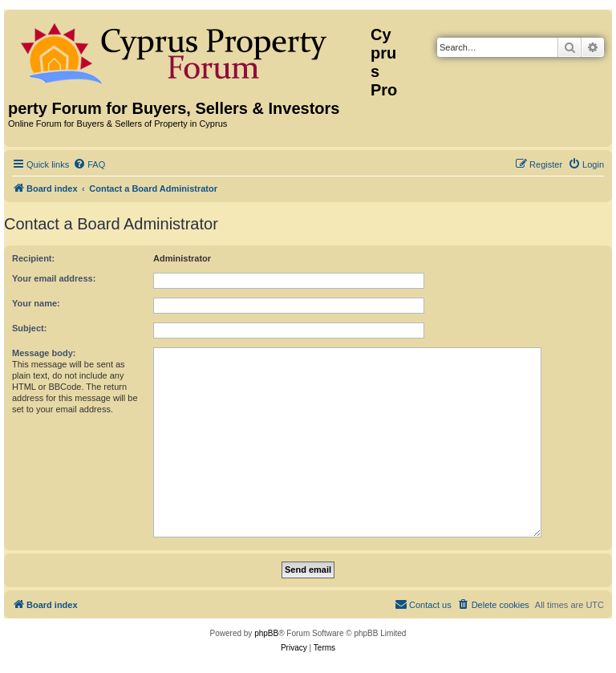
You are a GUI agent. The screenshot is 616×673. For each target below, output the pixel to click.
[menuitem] (89, 164)
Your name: (36, 303)
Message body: (44, 353)
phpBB (266, 633)
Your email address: (54, 278)
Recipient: (33, 258)
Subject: (29, 328)
